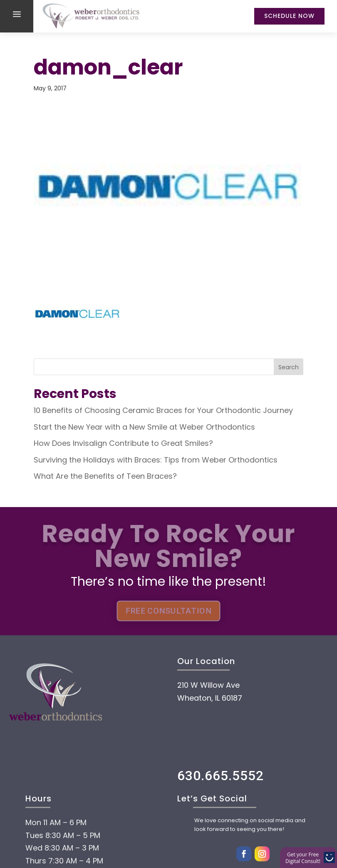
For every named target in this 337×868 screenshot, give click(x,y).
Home (53, 760)
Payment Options (102, 810)
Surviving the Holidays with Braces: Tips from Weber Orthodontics (156, 460)
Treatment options (107, 835)
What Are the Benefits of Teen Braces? (105, 476)
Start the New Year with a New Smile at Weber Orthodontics (144, 427)
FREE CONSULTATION (168, 611)
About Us (66, 785)
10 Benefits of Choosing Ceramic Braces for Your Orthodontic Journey (163, 410)
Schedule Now (289, 16)
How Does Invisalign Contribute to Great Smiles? (123, 443)
